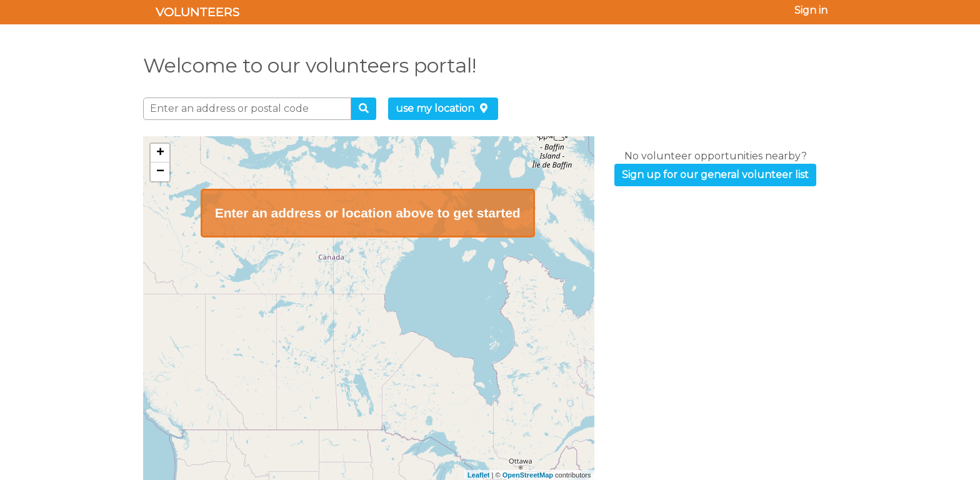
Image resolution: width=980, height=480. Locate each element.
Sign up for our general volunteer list (715, 175)
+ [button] (160, 153)
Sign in (811, 10)
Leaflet (478, 475)
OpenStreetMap (528, 475)
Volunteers (197, 12)
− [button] (160, 172)
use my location (443, 108)
